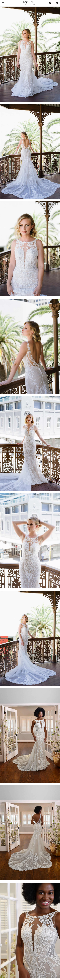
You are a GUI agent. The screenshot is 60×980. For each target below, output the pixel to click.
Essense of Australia (30, 3)
